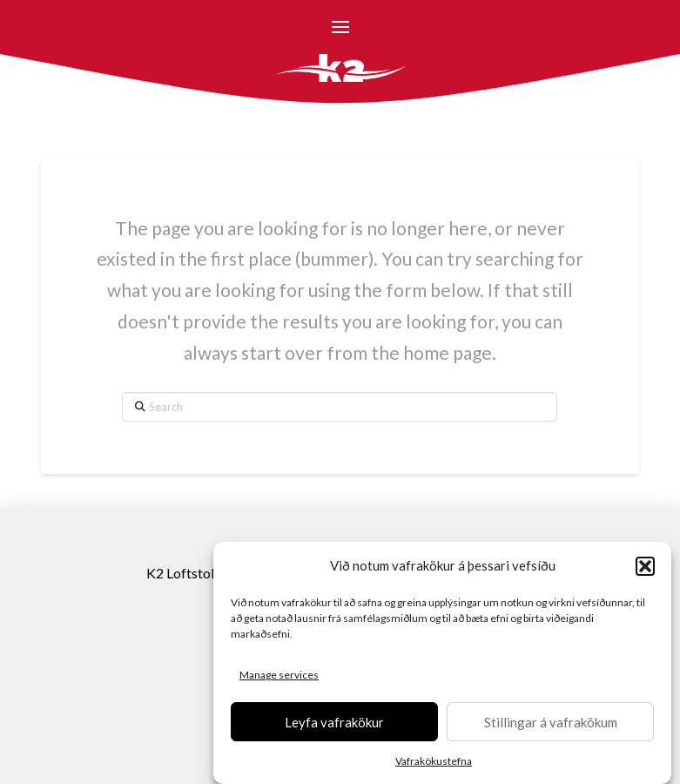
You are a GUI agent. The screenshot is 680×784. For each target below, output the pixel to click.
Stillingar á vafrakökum (551, 722)
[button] (645, 567)
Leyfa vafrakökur (334, 722)
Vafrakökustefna (434, 762)
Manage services (279, 676)
